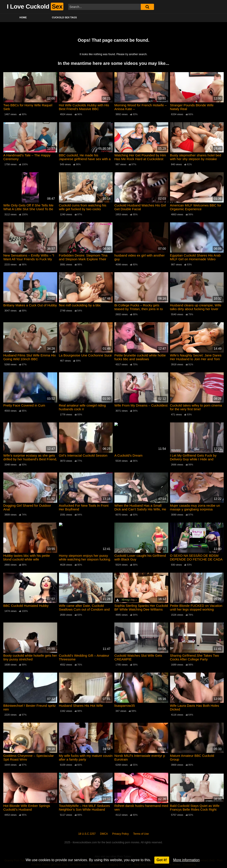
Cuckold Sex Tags (64, 17)
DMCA (104, 834)
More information (186, 860)
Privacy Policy (120, 834)
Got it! (162, 860)
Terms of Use (141, 834)
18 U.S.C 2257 (87, 834)
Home (23, 17)
